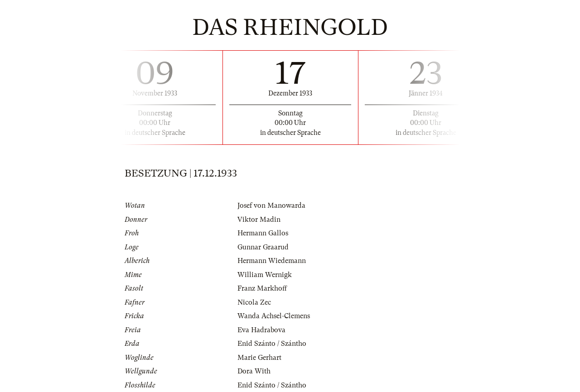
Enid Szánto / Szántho (272, 344)
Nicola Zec (254, 302)
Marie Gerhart (259, 358)
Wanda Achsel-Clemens (274, 316)
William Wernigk (265, 275)
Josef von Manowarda (271, 206)
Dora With (254, 371)
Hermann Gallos (263, 233)
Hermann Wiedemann (272, 261)
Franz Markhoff (262, 288)
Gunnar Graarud (263, 247)
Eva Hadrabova (261, 330)
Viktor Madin (259, 220)
